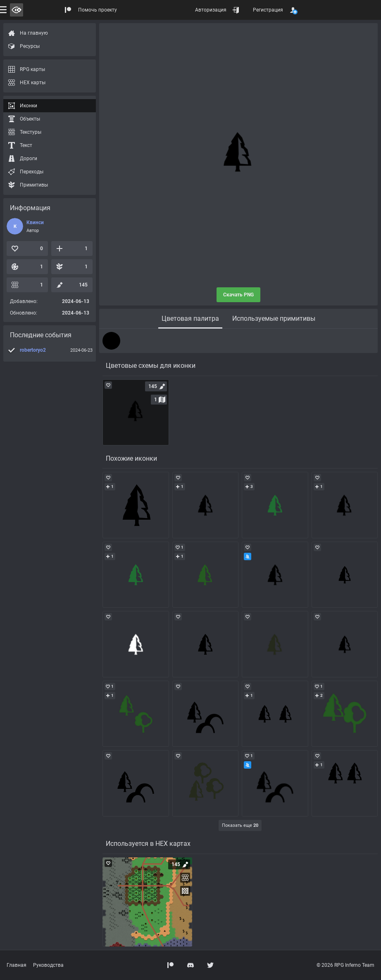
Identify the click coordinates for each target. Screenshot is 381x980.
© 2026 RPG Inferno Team (345, 965)
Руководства (48, 965)
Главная (17, 965)
